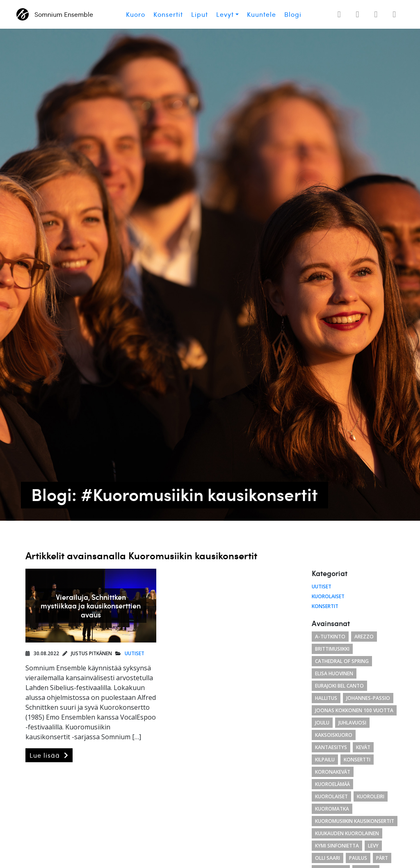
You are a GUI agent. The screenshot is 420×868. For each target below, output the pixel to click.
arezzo (364, 637)
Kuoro (136, 14)
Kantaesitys (331, 747)
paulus (358, 858)
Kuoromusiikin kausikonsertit (355, 821)
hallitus (326, 698)
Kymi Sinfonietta (337, 846)
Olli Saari (328, 858)
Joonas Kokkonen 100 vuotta (354, 710)
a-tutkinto (330, 637)
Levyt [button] (225, 14)
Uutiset (135, 653)
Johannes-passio (368, 698)
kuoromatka (332, 809)
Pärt (382, 858)
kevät (363, 747)
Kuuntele (261, 14)
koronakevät (333, 772)
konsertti (357, 760)
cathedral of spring (342, 661)
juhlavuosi (352, 723)
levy (373, 846)
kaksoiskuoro (334, 735)
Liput (200, 14)
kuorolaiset (331, 796)
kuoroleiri (371, 796)
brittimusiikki (332, 649)
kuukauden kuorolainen (347, 833)
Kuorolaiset (328, 596)
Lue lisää (49, 755)
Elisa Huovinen (334, 673)
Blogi (293, 14)
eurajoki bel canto (339, 686)
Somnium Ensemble (55, 14)
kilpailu (325, 760)
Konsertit (168, 14)
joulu (322, 723)
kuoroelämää (332, 784)
